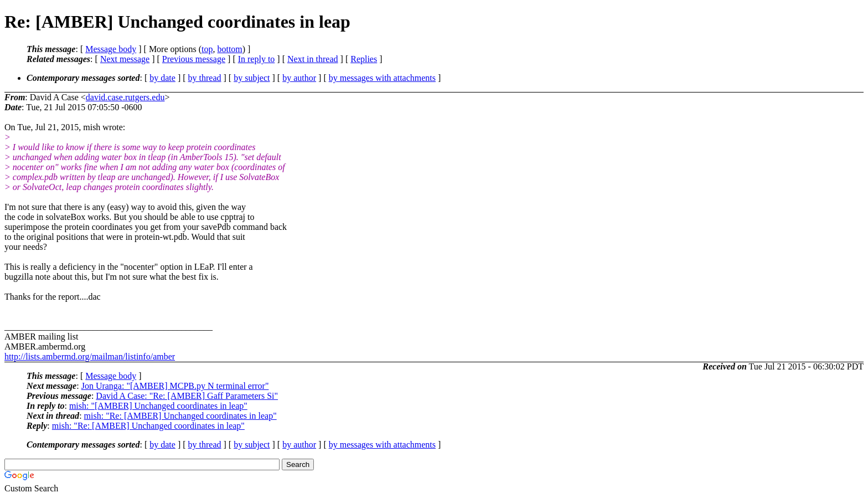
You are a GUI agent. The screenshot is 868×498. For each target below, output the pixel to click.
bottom (229, 49)
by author (299, 78)
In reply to (257, 59)
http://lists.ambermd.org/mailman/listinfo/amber (90, 356)
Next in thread (313, 59)
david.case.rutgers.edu (125, 97)
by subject (252, 78)
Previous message (194, 59)
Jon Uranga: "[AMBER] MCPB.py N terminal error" (175, 386)
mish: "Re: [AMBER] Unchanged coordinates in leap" (180, 416)
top (207, 49)
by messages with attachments (382, 78)
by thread (205, 78)
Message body (111, 49)
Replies (364, 59)
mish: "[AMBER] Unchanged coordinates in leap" (158, 406)
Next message (125, 59)
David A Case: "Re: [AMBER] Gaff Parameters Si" (187, 396)
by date (162, 78)
